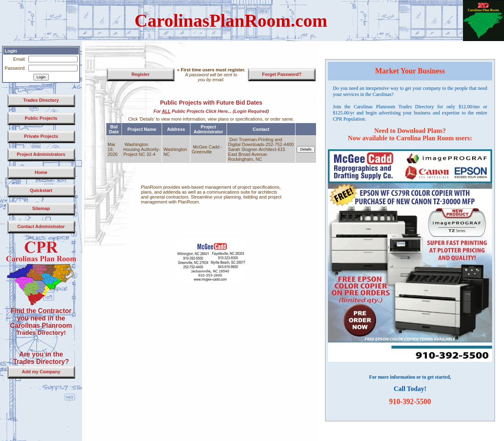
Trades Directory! (41, 333)
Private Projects (41, 136)
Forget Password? (282, 74)
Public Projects (41, 118)
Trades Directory (41, 100)
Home (41, 172)
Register (140, 74)
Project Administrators (41, 154)
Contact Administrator (41, 226)
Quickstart (41, 190)
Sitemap (41, 208)
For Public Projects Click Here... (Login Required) (211, 111)
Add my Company (41, 372)
